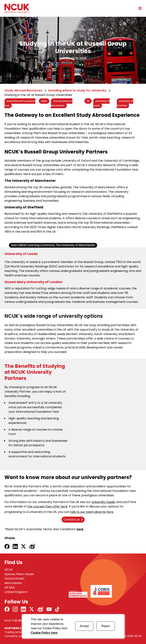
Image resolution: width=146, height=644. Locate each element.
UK (88, 101)
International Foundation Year (20, 103)
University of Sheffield (125, 103)
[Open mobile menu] (139, 8)
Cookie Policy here (44, 633)
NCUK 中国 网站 (14, 621)
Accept (84, 626)
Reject (106, 626)
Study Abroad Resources (23, 90)
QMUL (44, 101)
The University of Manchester (62, 103)
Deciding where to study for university (77, 90)
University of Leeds (101, 103)
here (80, 529)
